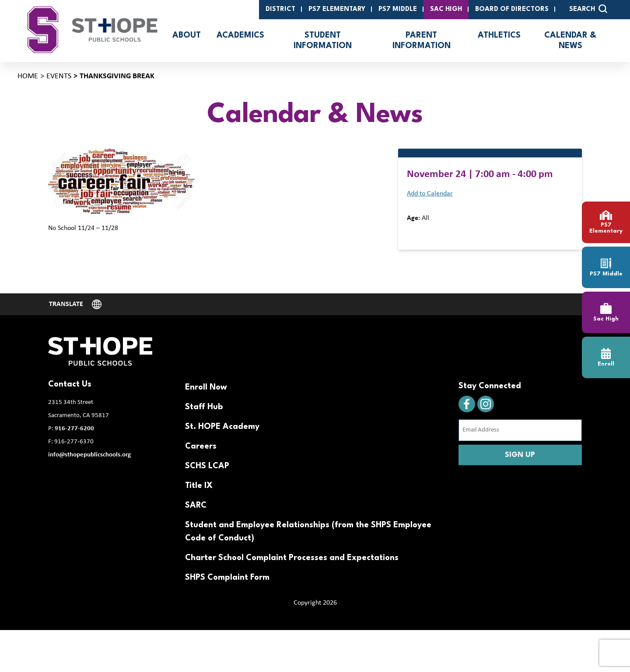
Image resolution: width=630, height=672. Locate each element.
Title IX (199, 486)
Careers (201, 446)
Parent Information (422, 41)
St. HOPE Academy (222, 427)
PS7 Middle (398, 9)
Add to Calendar (430, 194)
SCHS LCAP (207, 466)
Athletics (499, 35)
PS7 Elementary (337, 9)
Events (59, 76)
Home (28, 76)
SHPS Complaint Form (227, 578)
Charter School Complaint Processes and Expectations (292, 558)
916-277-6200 (74, 429)
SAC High (446, 9)
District (280, 9)
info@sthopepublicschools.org (89, 455)
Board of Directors (512, 9)
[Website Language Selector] (75, 304)
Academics (240, 35)
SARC (196, 505)
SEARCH (588, 9)
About (187, 35)
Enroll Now (206, 387)
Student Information (323, 41)
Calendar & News (570, 41)
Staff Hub (204, 407)
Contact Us (70, 384)
